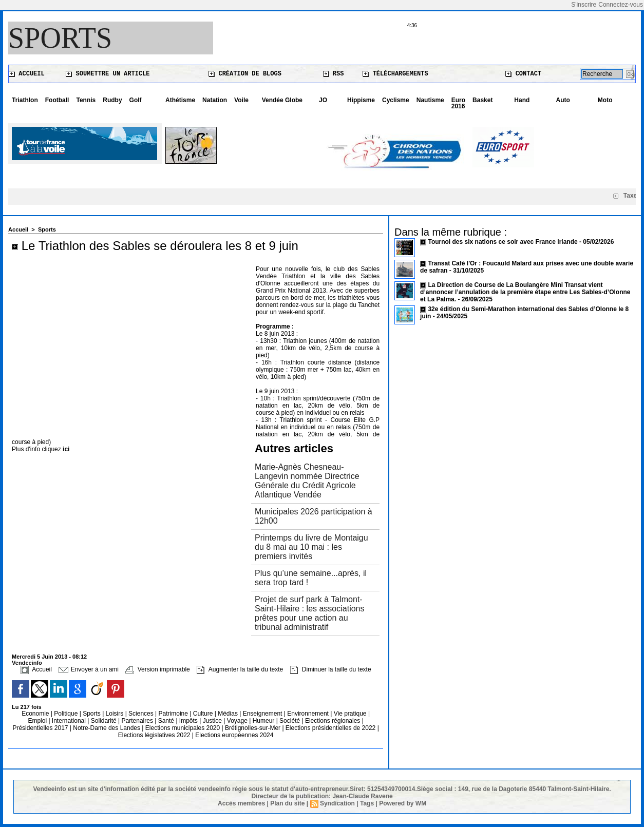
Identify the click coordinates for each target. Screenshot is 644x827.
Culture (204, 714)
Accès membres (241, 803)
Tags (367, 803)
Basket (482, 100)
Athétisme (180, 100)
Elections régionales (334, 721)
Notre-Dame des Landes (107, 728)
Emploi (38, 721)
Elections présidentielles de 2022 (330, 728)
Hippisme (361, 100)
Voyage (237, 721)
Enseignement (263, 714)
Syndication (337, 803)
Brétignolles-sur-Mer (253, 728)
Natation (215, 100)
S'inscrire (584, 5)
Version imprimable (157, 669)
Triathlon (25, 100)
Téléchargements (395, 74)
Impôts (188, 721)
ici (66, 449)
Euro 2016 (458, 103)
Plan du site (287, 803)
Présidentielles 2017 (41, 728)
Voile (241, 100)
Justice (213, 721)
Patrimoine (174, 714)
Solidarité (105, 721)
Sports (60, 38)
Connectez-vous (621, 5)
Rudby (112, 100)
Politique (67, 714)
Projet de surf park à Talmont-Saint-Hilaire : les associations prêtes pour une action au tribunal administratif (309, 613)
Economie (36, 714)
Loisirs (116, 714)
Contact (523, 74)
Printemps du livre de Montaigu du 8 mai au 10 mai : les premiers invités (311, 547)
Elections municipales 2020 (183, 728)
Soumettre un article (108, 74)
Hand (522, 100)
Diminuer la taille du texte (331, 669)
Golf (136, 100)
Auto (563, 100)
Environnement (308, 714)
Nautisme (430, 100)
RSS (334, 74)
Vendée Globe (282, 100)
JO (323, 100)
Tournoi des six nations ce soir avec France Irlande (504, 242)
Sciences (142, 714)
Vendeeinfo (27, 663)
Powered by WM (403, 803)
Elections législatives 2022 (154, 735)
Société (290, 721)
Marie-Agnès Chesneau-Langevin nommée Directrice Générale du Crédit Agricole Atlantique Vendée (307, 481)
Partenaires (138, 721)
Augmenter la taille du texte (240, 669)
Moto (605, 100)
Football (57, 100)
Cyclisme (396, 100)
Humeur (264, 721)
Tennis (86, 100)
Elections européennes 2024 (234, 735)
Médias (229, 714)
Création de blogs (245, 74)
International (70, 721)
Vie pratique (351, 714)
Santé (167, 721)
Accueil (27, 74)
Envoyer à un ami (89, 669)
